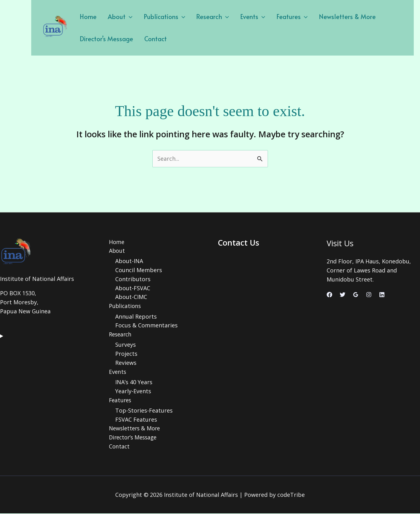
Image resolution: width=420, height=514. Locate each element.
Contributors (133, 279)
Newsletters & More (335, 17)
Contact (153, 39)
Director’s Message (105, 39)
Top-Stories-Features (144, 411)
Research (206, 17)
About (117, 17)
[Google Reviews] (356, 295)
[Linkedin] (382, 295)
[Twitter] (343, 295)
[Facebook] (329, 295)
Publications (160, 17)
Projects (126, 354)
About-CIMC (131, 297)
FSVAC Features (136, 419)
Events (245, 17)
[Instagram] (369, 295)
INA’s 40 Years (134, 382)
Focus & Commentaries (146, 326)
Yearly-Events (133, 391)
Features (282, 17)
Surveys (126, 345)
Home (87, 17)
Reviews (126, 363)
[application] (126, 17)
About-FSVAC (133, 288)
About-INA (129, 261)
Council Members (139, 270)
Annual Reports (136, 316)
